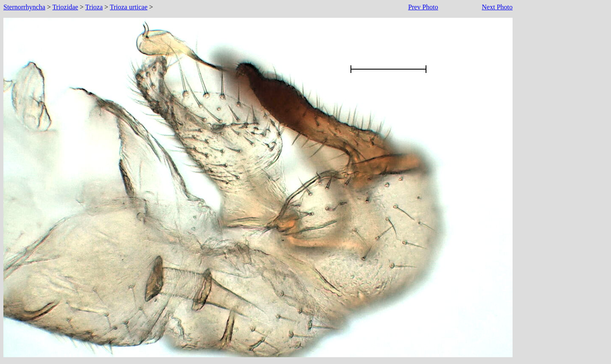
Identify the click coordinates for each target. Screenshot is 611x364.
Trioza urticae (129, 7)
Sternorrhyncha (24, 7)
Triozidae (65, 7)
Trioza (94, 7)
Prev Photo (423, 7)
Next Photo (497, 7)
